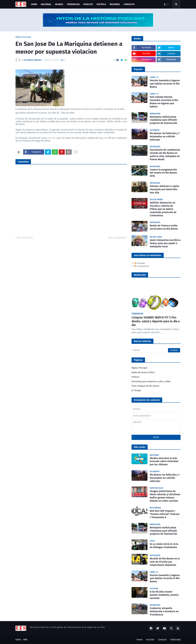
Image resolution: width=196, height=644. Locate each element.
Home (139, 640)
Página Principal (23, 37)
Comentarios (142, 266)
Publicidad (175, 640)
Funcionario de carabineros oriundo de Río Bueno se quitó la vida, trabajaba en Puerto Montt (165, 155)
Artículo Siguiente (117, 238)
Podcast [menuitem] (88, 4)
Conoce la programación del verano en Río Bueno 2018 (163, 173)
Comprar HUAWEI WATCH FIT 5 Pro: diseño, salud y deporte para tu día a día (156, 321)
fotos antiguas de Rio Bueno (145, 386)
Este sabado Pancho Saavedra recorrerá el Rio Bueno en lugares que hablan (164, 102)
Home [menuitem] (34, 4)
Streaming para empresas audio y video (151, 381)
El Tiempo (136, 391)
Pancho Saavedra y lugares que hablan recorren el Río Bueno (165, 84)
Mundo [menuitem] (59, 4)
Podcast (135, 377)
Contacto (162, 640)
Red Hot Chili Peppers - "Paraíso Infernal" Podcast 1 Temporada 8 (165, 514)
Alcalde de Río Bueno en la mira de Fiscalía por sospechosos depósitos (165, 562)
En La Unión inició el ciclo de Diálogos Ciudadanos (164, 546)
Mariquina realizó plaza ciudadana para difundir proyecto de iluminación (163, 120)
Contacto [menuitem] (129, 4)
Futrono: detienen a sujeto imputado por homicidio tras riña (164, 189)
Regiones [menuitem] (115, 4)
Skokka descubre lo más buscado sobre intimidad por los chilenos (164, 461)
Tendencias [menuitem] (73, 4)
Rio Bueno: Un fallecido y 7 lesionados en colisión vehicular (165, 136)
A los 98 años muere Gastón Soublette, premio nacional (164, 595)
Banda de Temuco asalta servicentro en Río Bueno (164, 227)
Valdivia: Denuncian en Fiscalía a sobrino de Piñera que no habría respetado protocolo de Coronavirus (163, 209)
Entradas (140, 263)
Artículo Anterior (25, 238)
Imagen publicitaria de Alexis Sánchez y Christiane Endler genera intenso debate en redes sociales (165, 496)
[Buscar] (156, 350)
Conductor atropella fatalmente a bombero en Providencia (164, 611)
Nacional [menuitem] (46, 4)
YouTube (150, 640)
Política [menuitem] (101, 4)
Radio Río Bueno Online (143, 372)
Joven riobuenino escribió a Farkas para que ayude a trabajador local (165, 243)
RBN (25, 640)
